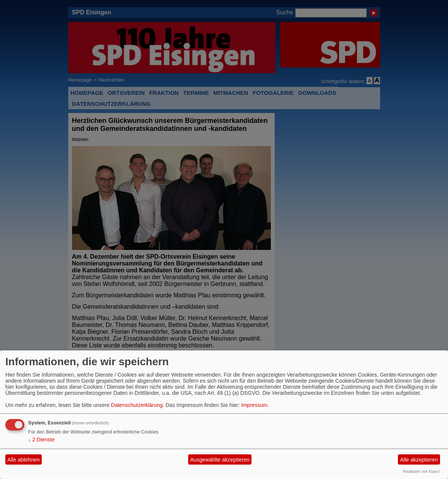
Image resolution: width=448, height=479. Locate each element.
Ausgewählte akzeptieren (220, 460)
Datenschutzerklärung (137, 405)
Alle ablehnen (24, 460)
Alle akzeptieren (419, 460)
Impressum (254, 405)
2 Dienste (41, 440)
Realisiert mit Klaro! (421, 471)
